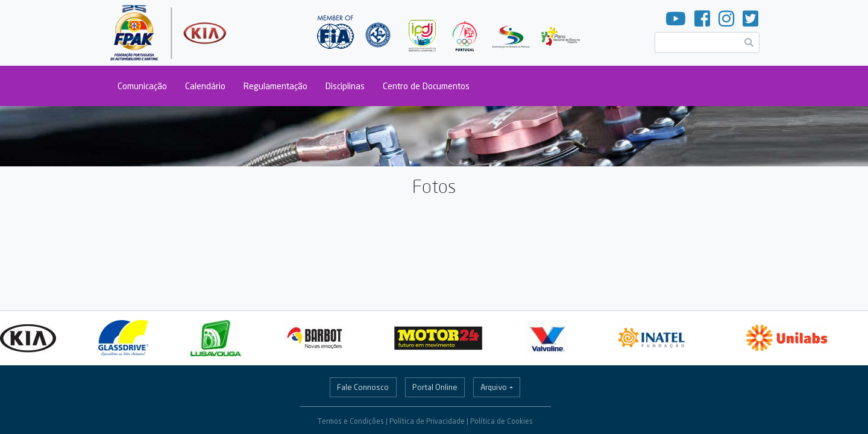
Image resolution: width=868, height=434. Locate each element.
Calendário (205, 86)
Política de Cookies (502, 421)
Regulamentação (275, 86)
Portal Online (435, 387)
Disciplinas (345, 86)
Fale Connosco (363, 387)
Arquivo (494, 387)
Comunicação (142, 86)
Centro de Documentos (426, 86)
